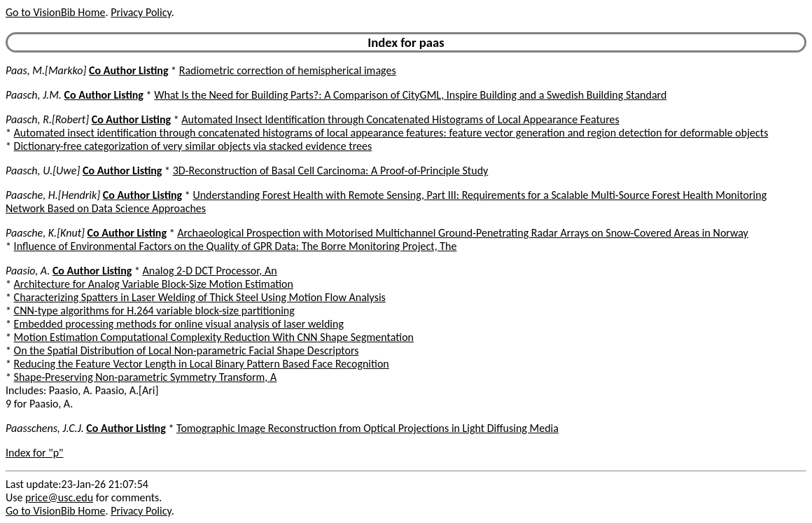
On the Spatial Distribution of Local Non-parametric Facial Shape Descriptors (187, 350)
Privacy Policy (141, 12)
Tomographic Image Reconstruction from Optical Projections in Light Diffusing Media (367, 428)
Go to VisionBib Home (55, 12)
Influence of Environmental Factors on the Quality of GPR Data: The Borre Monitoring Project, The (236, 246)
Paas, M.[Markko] (46, 70)
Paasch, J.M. (34, 95)
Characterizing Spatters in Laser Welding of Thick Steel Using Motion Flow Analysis (200, 297)
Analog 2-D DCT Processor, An (210, 271)
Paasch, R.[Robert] (47, 119)
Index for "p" (35, 453)
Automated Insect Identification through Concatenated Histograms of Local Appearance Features (400, 119)
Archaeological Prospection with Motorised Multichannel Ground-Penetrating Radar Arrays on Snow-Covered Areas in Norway (463, 233)
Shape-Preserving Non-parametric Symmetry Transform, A (146, 377)
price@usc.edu (59, 497)
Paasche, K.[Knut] (45, 233)
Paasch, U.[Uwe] (43, 170)
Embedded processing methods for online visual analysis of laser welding (179, 324)
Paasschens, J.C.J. (45, 428)
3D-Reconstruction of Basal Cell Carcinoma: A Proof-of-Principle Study (331, 170)
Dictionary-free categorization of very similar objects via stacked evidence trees (193, 146)
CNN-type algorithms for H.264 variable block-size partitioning (154, 311)
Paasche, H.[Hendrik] (53, 195)
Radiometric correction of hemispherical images (288, 70)
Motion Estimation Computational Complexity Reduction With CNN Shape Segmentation (214, 337)
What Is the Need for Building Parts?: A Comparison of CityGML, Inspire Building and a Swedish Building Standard (410, 95)
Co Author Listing (128, 70)
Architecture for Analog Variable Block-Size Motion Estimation (154, 284)
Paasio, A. (28, 271)
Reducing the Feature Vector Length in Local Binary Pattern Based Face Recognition (202, 364)
